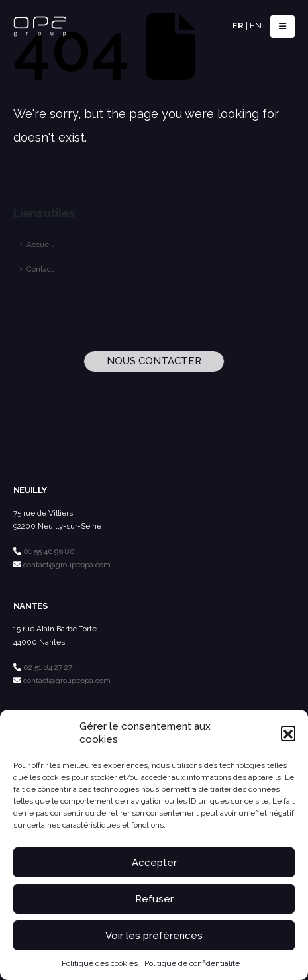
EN (256, 26)
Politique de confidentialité (192, 963)
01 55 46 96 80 (49, 551)
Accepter (154, 863)
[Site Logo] (40, 27)
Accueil (40, 245)
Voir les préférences (154, 936)
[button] (288, 733)
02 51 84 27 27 (48, 667)
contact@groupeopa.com (67, 565)
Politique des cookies (100, 963)
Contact (40, 269)
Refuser (154, 899)
